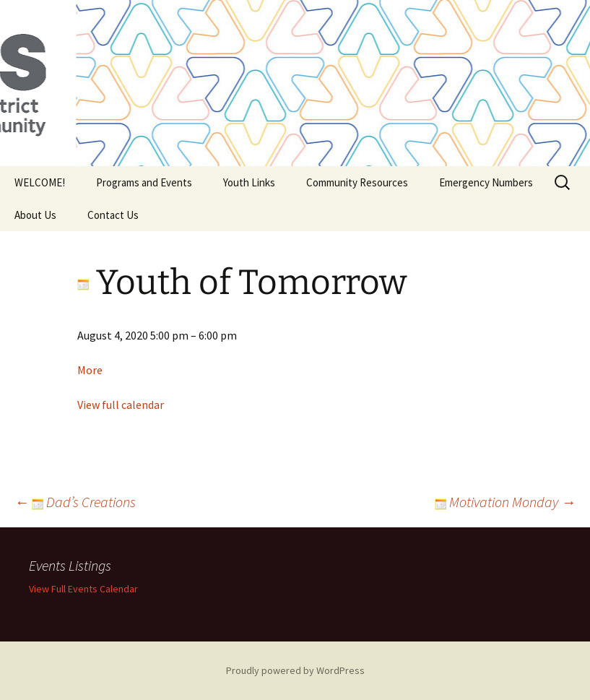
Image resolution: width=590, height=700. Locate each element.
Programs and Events (144, 182)
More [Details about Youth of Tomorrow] (90, 370)
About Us (35, 215)
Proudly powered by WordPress (295, 670)
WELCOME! (40, 182)
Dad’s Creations (75, 502)
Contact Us (113, 215)
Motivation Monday (505, 502)
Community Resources (357, 182)
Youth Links (249, 182)
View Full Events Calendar (83, 589)
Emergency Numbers (486, 182)
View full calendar (121, 405)
